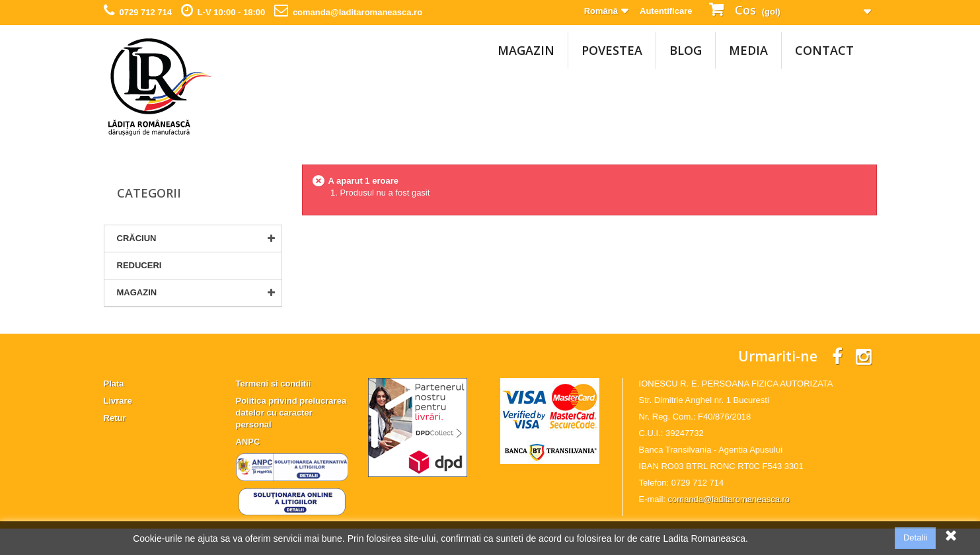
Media (748, 50)
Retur (115, 444)
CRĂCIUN (137, 238)
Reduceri (139, 265)
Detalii (915, 537)
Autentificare (666, 11)
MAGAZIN (526, 50)
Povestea (612, 50)
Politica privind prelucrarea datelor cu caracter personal (291, 439)
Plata (114, 410)
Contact (824, 50)
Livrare (118, 427)
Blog (686, 50)
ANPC (248, 468)
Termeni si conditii (274, 410)
